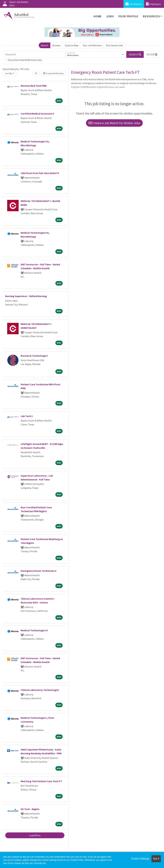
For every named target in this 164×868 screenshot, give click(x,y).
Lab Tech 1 (27, 416)
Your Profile (128, 16)
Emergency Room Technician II (39, 571)
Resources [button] (151, 16)
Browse (56, 45)
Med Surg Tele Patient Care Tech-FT (41, 781)
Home (98, 16)
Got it (156, 859)
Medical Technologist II (34, 630)
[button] (152, 54)
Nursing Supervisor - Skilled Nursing (26, 296)
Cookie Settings (140, 859)
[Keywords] (34, 54)
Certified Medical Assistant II (37, 114)
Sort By (9, 73)
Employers (153, 4)
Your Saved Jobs (115, 45)
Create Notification (53, 73)
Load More (35, 835)
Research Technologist (34, 356)
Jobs (110, 16)
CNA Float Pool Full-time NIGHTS (40, 173)
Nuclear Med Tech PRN (34, 86)
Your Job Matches (92, 45)
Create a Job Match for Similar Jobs (114, 123)
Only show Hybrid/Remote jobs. (25, 60)
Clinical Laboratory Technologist (40, 690)
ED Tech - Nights (30, 809)
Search (45, 45)
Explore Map (72, 45)
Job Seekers (134, 4)
